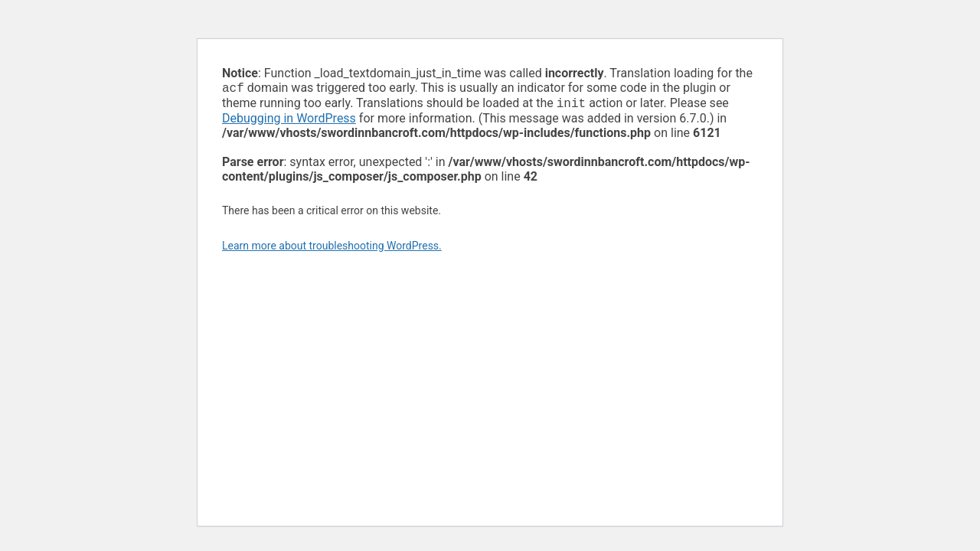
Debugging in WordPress (289, 121)
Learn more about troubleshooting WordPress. (332, 249)
